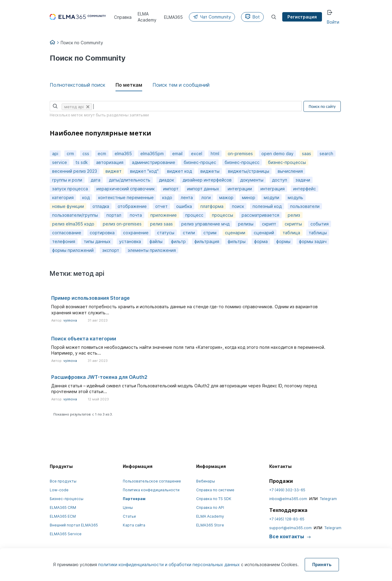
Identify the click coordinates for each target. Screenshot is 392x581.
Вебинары (206, 481)
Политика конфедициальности (151, 490)
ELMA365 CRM (63, 508)
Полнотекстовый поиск (77, 85)
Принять (322, 564)
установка (130, 241)
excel (197, 154)
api (55, 154)
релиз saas (161, 224)
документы (252, 180)
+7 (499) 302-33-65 (287, 490)
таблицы (318, 233)
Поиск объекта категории (84, 339)
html (215, 154)
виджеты (210, 171)
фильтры (237, 241)
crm (70, 154)
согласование (67, 233)
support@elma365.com (290, 528)
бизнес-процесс (242, 162)
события (320, 224)
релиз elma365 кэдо (73, 224)
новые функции (68, 206)
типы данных (97, 241)
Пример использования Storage (90, 298)
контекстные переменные (126, 197)
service (60, 162)
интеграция (273, 189)
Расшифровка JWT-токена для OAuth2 (99, 377)
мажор (226, 197)
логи (206, 197)
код (86, 197)
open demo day (277, 154)
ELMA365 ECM (63, 516)
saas (307, 154)
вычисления (290, 171)
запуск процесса (70, 189)
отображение (132, 206)
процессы (223, 215)
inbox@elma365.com (288, 499)
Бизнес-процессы (67, 499)
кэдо (167, 197)
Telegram (328, 499)
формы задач (313, 241)
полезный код (267, 206)
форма (261, 241)
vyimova (70, 320)
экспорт (111, 250)
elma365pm (152, 154)
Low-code (59, 490)
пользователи (305, 206)
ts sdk (82, 162)
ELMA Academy (210, 516)
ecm (102, 154)
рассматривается (260, 215)
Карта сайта (134, 525)
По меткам (129, 85)
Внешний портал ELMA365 (74, 525)
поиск (238, 206)
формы (283, 241)
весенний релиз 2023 (75, 171)
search (326, 154)
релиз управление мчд (205, 224)
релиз (294, 215)
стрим (210, 233)
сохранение (136, 233)
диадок (166, 180)
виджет (114, 171)
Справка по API (210, 508)
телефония (64, 241)
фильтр (178, 241)
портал (114, 215)
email (177, 154)
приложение (164, 215)
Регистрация (302, 17)
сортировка (102, 233)
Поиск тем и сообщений (181, 85)
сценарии (235, 233)
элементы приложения (152, 250)
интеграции (240, 189)
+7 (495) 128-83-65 (287, 519)
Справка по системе (215, 490)
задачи (303, 180)
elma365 (123, 154)
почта (136, 215)
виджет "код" (144, 171)
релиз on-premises (122, 224)
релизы (246, 224)
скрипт (269, 224)
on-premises (240, 154)
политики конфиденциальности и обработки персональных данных (170, 564)
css (86, 154)
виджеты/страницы (249, 171)
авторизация (110, 162)
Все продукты (63, 481)
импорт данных (203, 189)
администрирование (154, 162)
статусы (166, 233)
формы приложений (73, 250)
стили (189, 233)
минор (249, 197)
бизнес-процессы (287, 162)
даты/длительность (130, 180)
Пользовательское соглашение (152, 481)
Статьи (129, 516)
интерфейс (305, 189)
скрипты (293, 224)
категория (63, 197)
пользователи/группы (75, 215)
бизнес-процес (200, 162)
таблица (291, 233)
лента (187, 197)
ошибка (184, 206)
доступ (280, 180)
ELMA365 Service (66, 534)
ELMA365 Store (210, 525)
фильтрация (207, 241)
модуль (295, 197)
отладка (101, 206)
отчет (161, 206)
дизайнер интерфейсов (207, 180)
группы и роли (67, 180)
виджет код (179, 171)
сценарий (264, 233)
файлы (156, 241)
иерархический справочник (126, 189)
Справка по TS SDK (214, 499)
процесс (194, 215)
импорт (171, 189)
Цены (128, 508)
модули (271, 197)
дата (95, 180)
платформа (212, 206)
